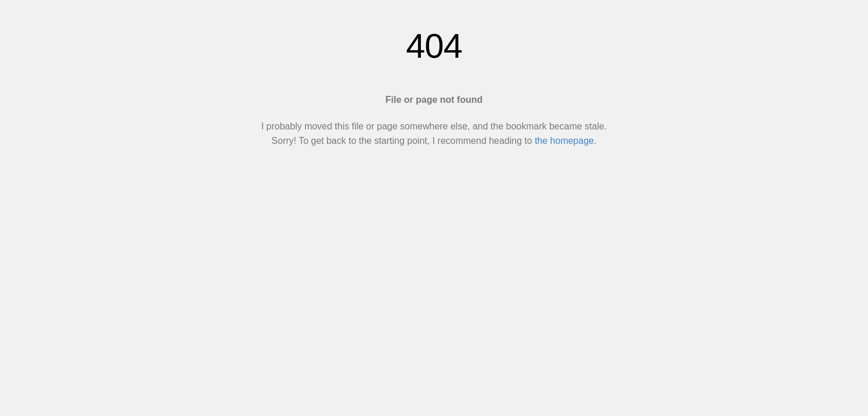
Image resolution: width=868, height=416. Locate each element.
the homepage (564, 141)
